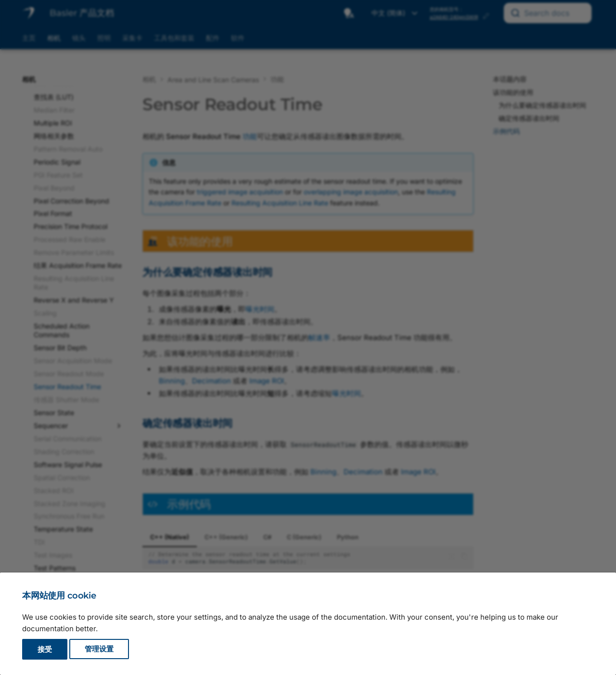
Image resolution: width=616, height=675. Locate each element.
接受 (45, 649)
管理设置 (99, 649)
